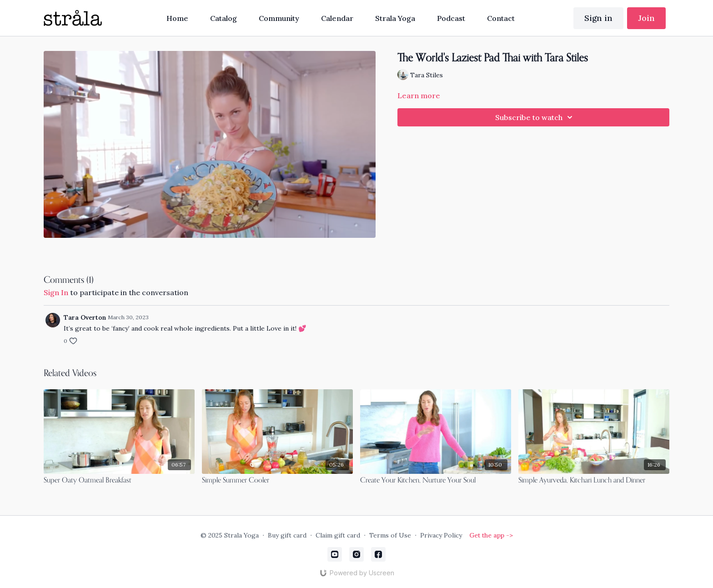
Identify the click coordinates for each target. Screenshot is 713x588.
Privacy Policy (441, 535)
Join (646, 18)
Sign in (598, 18)
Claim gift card (338, 535)
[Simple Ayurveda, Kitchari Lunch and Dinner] (594, 481)
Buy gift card (287, 535)
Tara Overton (85, 317)
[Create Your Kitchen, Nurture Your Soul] (436, 481)
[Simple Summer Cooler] (277, 481)
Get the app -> (491, 535)
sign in (56, 292)
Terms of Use (390, 535)
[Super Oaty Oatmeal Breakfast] (119, 481)
